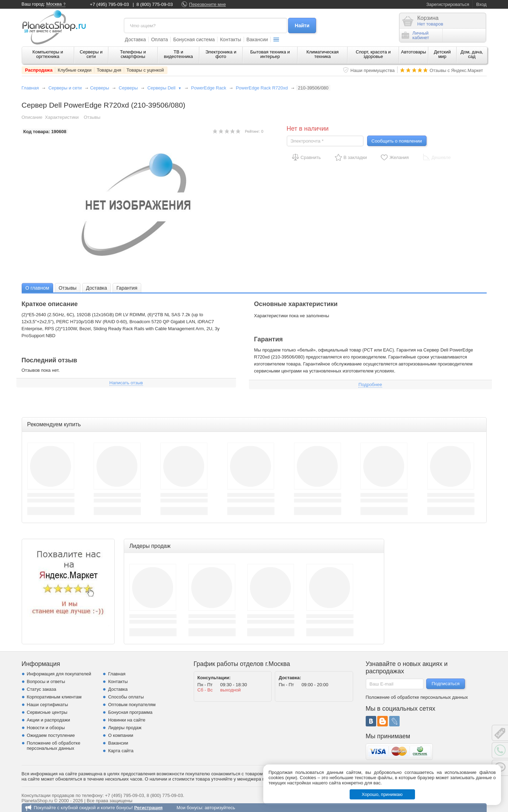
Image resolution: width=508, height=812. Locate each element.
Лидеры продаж (125, 728)
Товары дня (109, 70)
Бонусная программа (130, 712)
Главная (30, 88)
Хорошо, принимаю (382, 794)
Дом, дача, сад (472, 54)
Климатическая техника (322, 54)
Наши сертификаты (48, 705)
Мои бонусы (189, 808)
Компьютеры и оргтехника (48, 54)
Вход (481, 4)
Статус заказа (42, 689)
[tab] (37, 288)
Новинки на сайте (127, 720)
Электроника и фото (221, 54)
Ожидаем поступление (51, 735)
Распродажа (39, 70)
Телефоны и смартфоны (133, 54)
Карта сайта (121, 751)
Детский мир (442, 54)
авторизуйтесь (220, 808)
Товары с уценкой (145, 70)
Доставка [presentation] (96, 288)
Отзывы (92, 117)
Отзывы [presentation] (68, 288)
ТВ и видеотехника (178, 54)
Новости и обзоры (46, 728)
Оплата (159, 39)
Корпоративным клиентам (54, 697)
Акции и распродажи (49, 720)
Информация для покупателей (59, 674)
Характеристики (62, 117)
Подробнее (370, 385)
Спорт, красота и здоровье (373, 54)
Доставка (135, 39)
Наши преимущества (373, 70)
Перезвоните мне (208, 4)
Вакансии (257, 39)
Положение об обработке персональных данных (54, 746)
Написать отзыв (126, 383)
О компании (121, 735)
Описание (32, 117)
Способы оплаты (126, 697)
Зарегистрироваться (448, 4)
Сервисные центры (47, 712)
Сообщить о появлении (396, 141)
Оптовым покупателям (132, 705)
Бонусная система (194, 39)
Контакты (230, 39)
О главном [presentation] (37, 288)
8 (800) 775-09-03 (155, 4)
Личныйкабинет (415, 35)
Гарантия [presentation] (127, 288)
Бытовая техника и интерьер (270, 54)
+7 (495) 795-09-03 (109, 4)
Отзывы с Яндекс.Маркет (456, 70)
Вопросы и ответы (46, 681)
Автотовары (414, 52)
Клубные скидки (75, 70)
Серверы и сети (91, 54)
